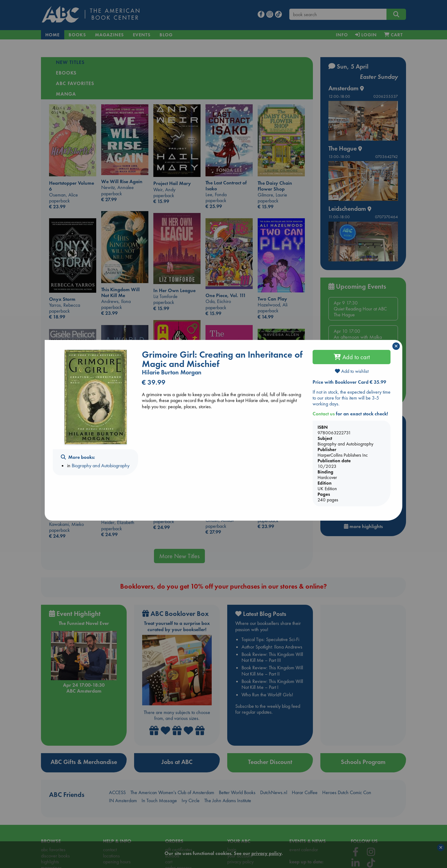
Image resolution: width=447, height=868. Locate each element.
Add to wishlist (352, 371)
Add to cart (352, 357)
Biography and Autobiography (101, 466)
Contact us (324, 414)
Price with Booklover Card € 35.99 (349, 382)
